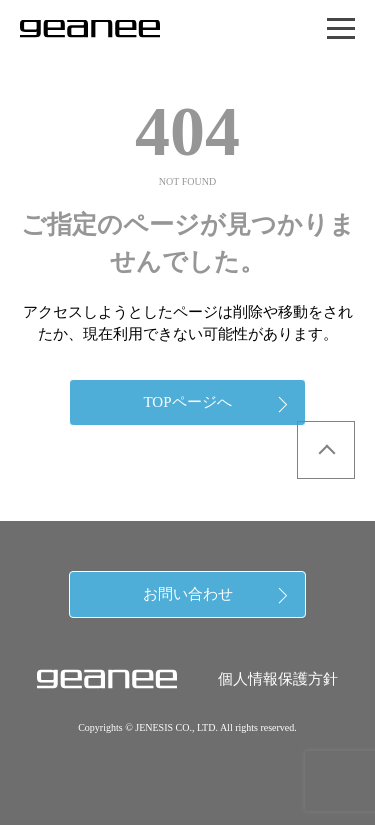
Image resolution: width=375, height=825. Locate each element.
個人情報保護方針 (278, 679)
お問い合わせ (188, 594)
